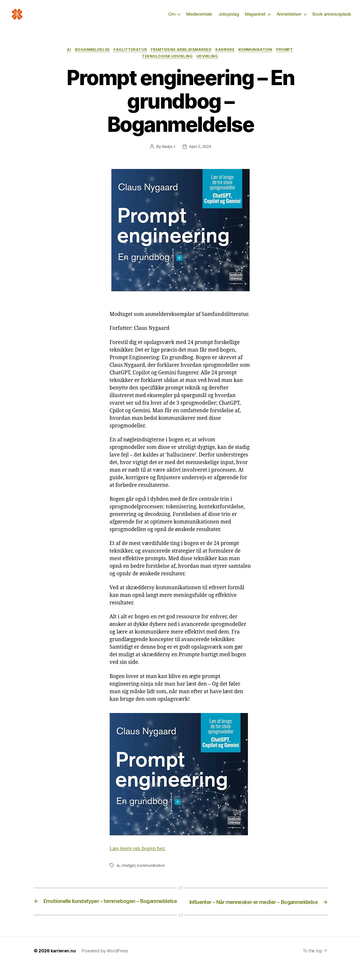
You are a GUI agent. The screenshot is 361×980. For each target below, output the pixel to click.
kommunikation (151, 874)
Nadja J (168, 155)
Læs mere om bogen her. (139, 857)
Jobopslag (229, 18)
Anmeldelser (289, 18)
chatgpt (128, 874)
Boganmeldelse (90, 57)
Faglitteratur (129, 57)
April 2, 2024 (200, 155)
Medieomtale (199, 18)
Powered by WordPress (106, 966)
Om (172, 18)
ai (118, 874)
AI (65, 57)
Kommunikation (258, 57)
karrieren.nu (64, 966)
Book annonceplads (332, 18)
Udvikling (208, 65)
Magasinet (255, 18)
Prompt (289, 57)
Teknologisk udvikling (167, 65)
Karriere (226, 57)
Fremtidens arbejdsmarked (181, 57)
